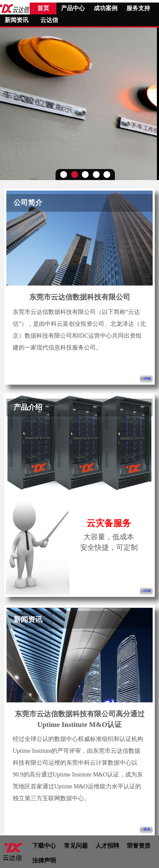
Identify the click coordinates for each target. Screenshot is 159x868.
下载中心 (44, 846)
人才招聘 (107, 846)
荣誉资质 (139, 846)
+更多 (146, 830)
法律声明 (44, 861)
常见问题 (76, 846)
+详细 (146, 379)
